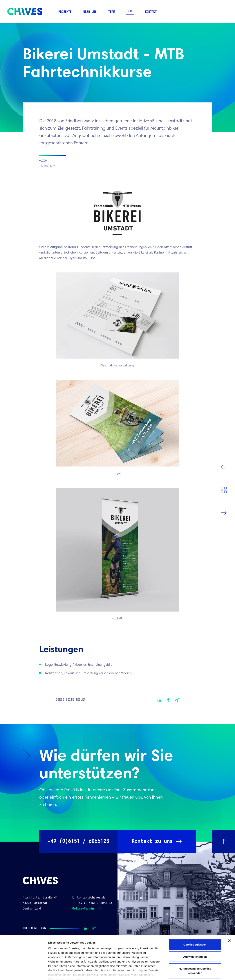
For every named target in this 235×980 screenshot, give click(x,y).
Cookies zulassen (195, 924)
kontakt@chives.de (91, 898)
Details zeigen (195, 973)
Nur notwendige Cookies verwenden (195, 950)
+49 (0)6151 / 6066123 (95, 903)
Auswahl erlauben (195, 936)
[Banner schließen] (229, 920)
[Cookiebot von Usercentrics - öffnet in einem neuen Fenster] (24, 973)
